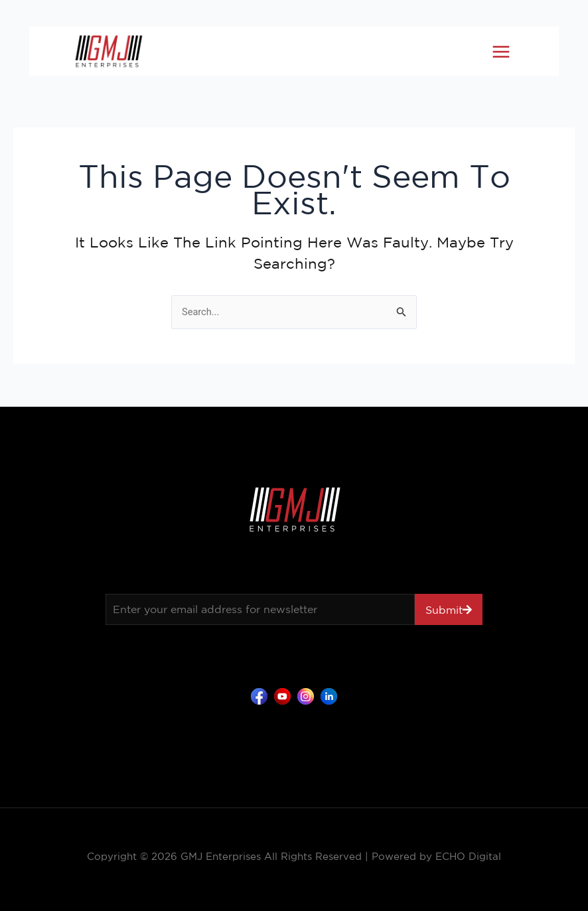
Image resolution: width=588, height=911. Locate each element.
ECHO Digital (468, 856)
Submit (444, 610)
